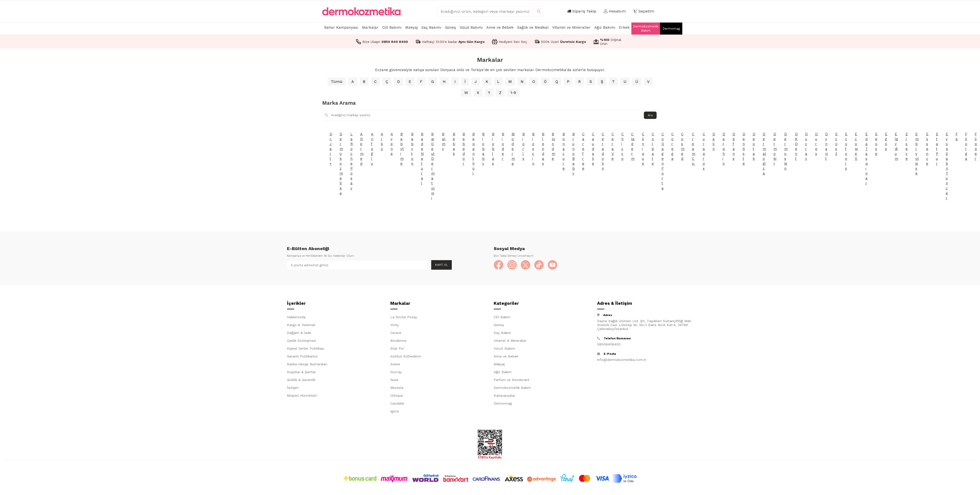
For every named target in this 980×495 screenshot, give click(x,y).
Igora (394, 411)
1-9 (513, 93)
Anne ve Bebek (500, 27)
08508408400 (609, 344)
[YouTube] (552, 265)
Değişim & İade (299, 333)
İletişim (293, 388)
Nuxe (394, 380)
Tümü (337, 82)
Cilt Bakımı (392, 27)
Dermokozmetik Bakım (646, 28)
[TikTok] (539, 265)
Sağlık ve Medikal (533, 27)
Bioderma (398, 341)
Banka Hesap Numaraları (307, 364)
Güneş (450, 27)
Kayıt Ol (441, 265)
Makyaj (411, 27)
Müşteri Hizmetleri (302, 395)
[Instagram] (512, 265)
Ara (650, 115)
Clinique (397, 395)
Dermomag (671, 29)
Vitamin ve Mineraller (571, 27)
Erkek (624, 27)
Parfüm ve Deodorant (512, 380)
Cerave (396, 333)
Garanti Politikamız (302, 356)
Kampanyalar (504, 395)
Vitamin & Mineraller (510, 341)
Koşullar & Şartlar (301, 372)
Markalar (370, 27)
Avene (395, 364)
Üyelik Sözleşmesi (301, 341)
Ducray (396, 372)
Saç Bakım (502, 333)
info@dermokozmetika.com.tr (622, 360)
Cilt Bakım (502, 317)
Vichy (395, 325)
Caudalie (397, 403)
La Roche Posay (404, 317)
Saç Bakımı (431, 27)
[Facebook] (499, 265)
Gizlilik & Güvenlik (301, 380)
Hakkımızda (296, 317)
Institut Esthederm (406, 356)
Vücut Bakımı (471, 27)
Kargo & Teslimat (301, 325)
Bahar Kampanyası (341, 27)
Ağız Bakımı (605, 27)
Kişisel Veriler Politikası (306, 348)
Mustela (397, 388)
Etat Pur (397, 348)
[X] (526, 265)
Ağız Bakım (503, 372)
